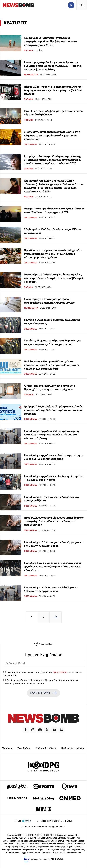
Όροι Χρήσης (24, 748)
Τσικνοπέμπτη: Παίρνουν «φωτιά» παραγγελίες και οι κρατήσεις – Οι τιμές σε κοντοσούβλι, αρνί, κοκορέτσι (54, 278)
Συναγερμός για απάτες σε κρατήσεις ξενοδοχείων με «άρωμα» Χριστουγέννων (49, 301)
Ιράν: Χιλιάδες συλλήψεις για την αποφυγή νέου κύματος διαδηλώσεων (53, 113)
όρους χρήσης (60, 672)
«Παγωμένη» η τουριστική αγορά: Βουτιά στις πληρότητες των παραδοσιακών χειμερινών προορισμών (52, 135)
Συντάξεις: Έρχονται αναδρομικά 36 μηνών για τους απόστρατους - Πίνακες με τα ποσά (52, 342)
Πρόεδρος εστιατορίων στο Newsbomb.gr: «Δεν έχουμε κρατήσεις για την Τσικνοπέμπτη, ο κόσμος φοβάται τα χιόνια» (53, 254)
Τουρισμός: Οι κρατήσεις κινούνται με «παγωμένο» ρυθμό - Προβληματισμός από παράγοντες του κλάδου (50, 41)
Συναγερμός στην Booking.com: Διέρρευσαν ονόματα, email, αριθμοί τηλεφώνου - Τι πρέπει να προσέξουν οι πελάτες (53, 66)
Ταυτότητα (7, 748)
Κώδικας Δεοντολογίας (73, 748)
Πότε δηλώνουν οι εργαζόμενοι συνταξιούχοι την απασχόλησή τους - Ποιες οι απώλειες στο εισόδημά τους (54, 521)
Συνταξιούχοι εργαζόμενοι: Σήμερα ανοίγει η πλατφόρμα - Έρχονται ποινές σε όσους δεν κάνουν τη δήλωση (51, 434)
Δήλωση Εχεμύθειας (46, 748)
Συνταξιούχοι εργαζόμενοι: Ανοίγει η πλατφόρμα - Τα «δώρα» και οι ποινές (54, 478)
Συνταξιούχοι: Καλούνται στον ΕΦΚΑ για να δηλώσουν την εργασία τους (51, 589)
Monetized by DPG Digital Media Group (54, 821)
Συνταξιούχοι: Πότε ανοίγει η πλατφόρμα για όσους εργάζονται (51, 499)
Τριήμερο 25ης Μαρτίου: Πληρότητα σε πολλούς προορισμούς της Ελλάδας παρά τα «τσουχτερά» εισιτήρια (54, 410)
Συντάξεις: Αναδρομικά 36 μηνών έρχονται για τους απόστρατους (52, 321)
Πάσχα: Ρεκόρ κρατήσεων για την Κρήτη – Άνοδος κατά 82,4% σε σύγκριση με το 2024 (54, 210)
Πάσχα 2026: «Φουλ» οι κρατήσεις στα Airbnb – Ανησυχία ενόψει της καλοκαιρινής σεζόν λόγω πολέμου (53, 90)
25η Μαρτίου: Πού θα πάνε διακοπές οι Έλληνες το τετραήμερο (53, 231)
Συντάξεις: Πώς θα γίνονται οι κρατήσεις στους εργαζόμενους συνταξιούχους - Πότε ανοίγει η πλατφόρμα (53, 566)
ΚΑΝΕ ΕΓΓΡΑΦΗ (43, 693)
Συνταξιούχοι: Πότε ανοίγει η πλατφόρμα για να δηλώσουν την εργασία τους (53, 544)
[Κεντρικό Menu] (82, 5)
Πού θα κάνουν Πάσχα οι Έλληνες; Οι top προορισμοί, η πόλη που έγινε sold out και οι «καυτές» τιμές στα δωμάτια (51, 365)
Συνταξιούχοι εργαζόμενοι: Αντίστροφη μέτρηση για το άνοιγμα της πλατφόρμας (53, 457)
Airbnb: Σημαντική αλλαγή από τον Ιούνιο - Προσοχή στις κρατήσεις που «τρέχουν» (50, 387)
